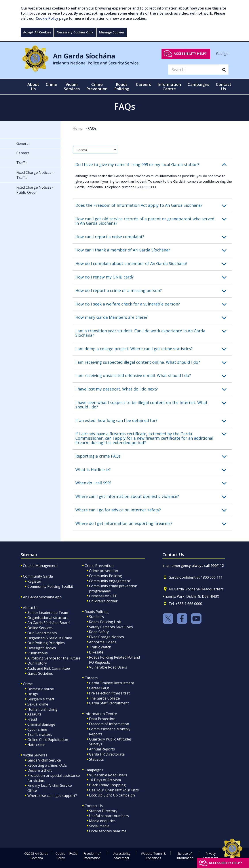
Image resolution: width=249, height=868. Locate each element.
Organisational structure (48, 618)
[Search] (194, 70)
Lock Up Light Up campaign (112, 795)
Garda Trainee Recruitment (112, 683)
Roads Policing (97, 612)
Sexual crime (38, 704)
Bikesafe (96, 652)
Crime (28, 684)
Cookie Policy (47, 18)
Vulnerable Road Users (108, 667)
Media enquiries (102, 821)
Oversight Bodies (42, 648)
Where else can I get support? (52, 796)
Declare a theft (40, 770)
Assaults (34, 714)
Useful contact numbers (109, 816)
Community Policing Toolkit (50, 586)
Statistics (96, 617)
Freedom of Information (109, 724)
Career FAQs (99, 688)
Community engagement (110, 581)
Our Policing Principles (46, 643)
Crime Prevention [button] (97, 87)
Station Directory (103, 811)
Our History (37, 663)
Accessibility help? (190, 53)
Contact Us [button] (224, 87)
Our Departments (42, 633)
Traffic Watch (100, 647)
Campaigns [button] (198, 84)
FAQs (92, 128)
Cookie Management (40, 566)
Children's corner (103, 601)
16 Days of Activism (105, 780)
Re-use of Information (185, 856)
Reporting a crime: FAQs (47, 765)
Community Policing (105, 576)
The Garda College (104, 698)
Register (34, 581)
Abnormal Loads (103, 642)
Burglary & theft (41, 699)
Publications (38, 653)
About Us (31, 608)
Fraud (32, 719)
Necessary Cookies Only (75, 32)
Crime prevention (104, 571)
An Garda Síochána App (42, 597)
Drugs (33, 694)
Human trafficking (42, 709)
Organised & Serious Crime (50, 638)
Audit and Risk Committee (49, 668)
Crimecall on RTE (103, 596)
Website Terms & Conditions (153, 856)
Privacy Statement (211, 856)
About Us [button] (33, 87)
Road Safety (99, 632)
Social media (99, 826)
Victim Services (35, 755)
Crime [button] (51, 84)
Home (78, 128)
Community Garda (38, 576)
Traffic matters (40, 735)
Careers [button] (143, 84)
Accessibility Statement (122, 856)
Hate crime (36, 745)
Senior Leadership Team (48, 613)
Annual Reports (102, 749)
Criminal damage (41, 724)
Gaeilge (222, 53)
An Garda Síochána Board (48, 623)
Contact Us (94, 806)
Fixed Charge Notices (106, 637)
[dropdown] (95, 150)
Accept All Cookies (37, 32)
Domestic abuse (41, 689)
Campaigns (94, 770)
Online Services (40, 628)
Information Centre (101, 714)
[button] (154, 165)
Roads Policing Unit (105, 622)
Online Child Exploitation (48, 740)
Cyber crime (37, 729)
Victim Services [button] (72, 87)
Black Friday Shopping (107, 785)
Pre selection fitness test (109, 693)
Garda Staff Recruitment (109, 703)
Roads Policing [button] (122, 87)
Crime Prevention (99, 566)
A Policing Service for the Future (54, 658)
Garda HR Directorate (107, 754)
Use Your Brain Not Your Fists (114, 790)
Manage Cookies (112, 32)
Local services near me (108, 831)
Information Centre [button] (169, 87)
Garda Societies (40, 673)
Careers (91, 678)
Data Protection (102, 719)
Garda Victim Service (44, 760)
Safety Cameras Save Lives (111, 627)
